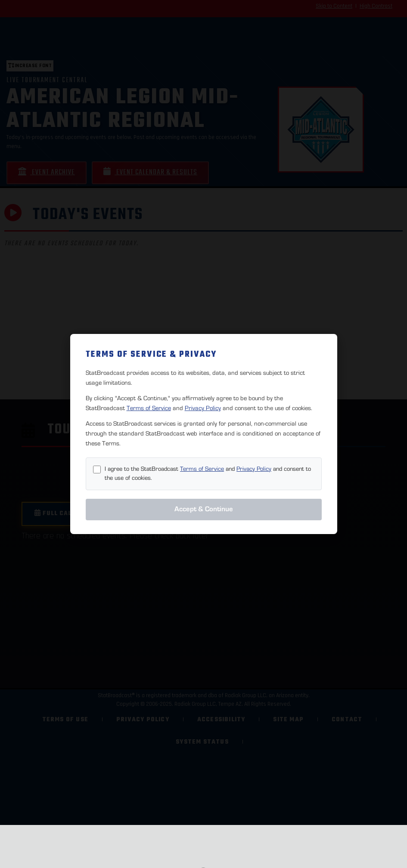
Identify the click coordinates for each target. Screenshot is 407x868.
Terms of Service (149, 408)
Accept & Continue (204, 509)
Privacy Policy (203, 408)
